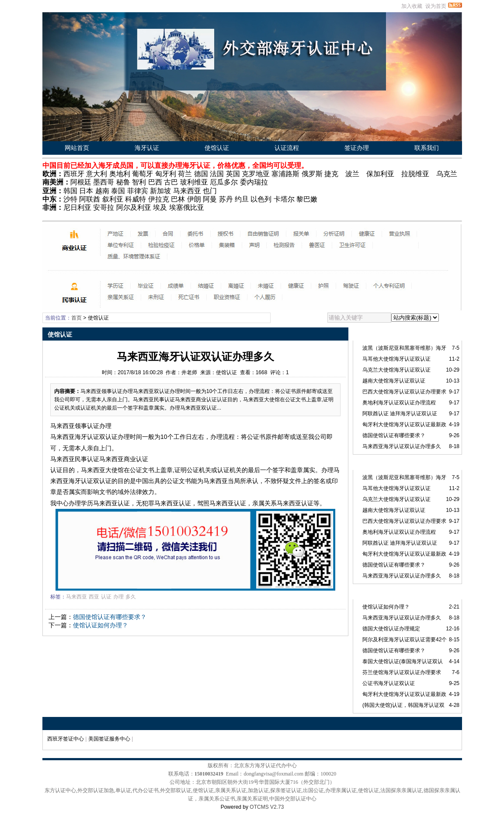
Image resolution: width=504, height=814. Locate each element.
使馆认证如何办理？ (101, 625)
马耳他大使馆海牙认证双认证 (396, 359)
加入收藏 (412, 6)
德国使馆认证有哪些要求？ (110, 617)
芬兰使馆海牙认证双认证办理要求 (402, 672)
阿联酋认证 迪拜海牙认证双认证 (400, 414)
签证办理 (357, 148)
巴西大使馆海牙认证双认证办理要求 (404, 392)
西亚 (94, 597)
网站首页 (77, 148)
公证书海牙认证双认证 (389, 683)
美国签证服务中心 (109, 739)
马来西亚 (76, 597)
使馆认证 (217, 148)
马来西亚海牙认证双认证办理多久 (402, 446)
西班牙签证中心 (66, 739)
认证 (106, 597)
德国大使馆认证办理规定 (391, 629)
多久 (131, 597)
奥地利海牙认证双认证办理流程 (399, 403)
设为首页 (436, 6)
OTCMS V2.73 (267, 807)
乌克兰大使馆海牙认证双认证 (396, 370)
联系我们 (427, 148)
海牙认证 (147, 148)
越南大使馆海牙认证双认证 (394, 381)
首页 (76, 318)
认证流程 (287, 148)
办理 (118, 597)
